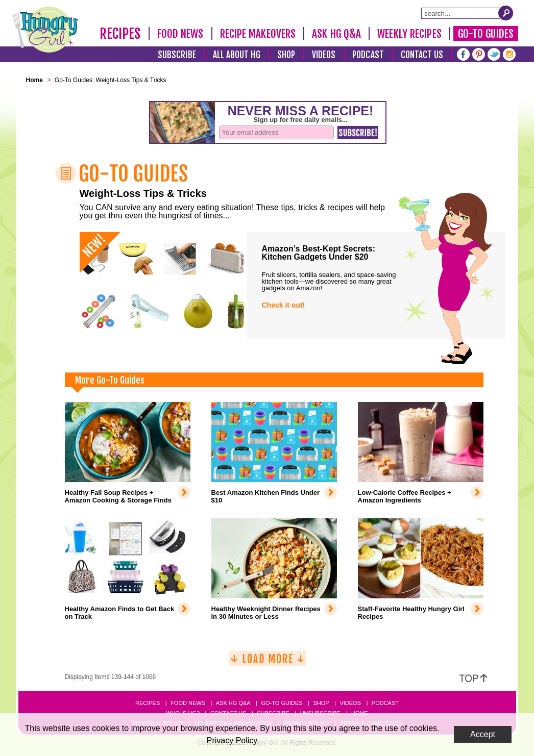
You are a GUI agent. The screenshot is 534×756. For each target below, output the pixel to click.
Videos (324, 55)
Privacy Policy (232, 740)
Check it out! (284, 305)
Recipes (120, 34)
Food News (180, 34)
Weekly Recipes (409, 34)
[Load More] (268, 662)
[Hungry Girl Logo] (45, 30)
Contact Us (422, 55)
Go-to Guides (282, 703)
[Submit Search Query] (506, 13)
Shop (286, 55)
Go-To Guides (486, 34)
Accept (483, 734)
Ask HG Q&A (336, 34)
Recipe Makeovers (258, 34)
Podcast (368, 55)
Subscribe (177, 55)
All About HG (237, 55)
